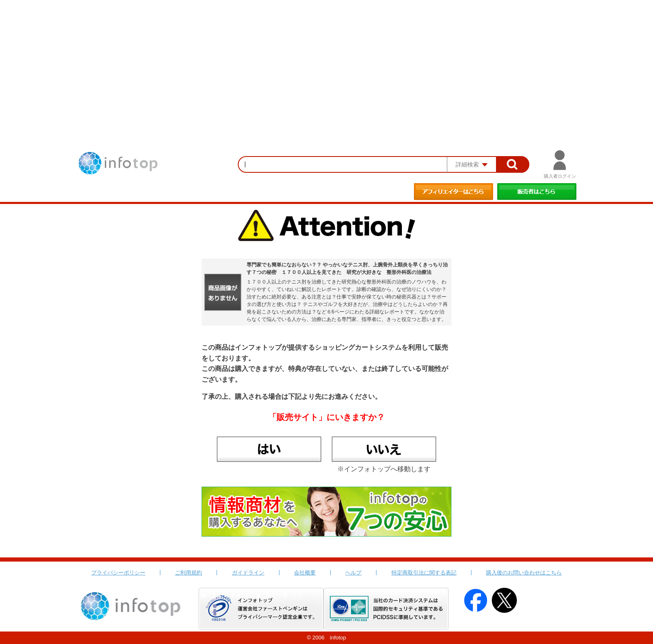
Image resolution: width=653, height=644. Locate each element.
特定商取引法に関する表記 (424, 573)
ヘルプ (353, 573)
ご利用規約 (188, 573)
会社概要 (305, 573)
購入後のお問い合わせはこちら (524, 573)
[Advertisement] (326, 62)
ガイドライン (248, 573)
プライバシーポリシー (118, 573)
